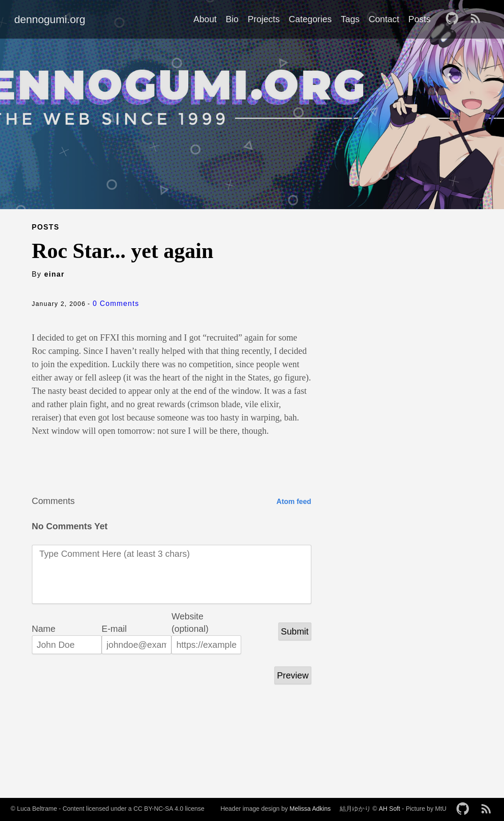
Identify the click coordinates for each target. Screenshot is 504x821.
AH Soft (389, 809)
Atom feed (294, 502)
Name (44, 629)
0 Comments (116, 303)
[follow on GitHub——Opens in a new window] (455, 19)
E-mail (114, 629)
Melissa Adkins (310, 809)
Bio (232, 19)
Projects (264, 19)
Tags (350, 19)
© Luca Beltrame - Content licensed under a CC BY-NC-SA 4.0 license (107, 809)
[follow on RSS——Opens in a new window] (478, 19)
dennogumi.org (50, 19)
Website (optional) (190, 617)
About (205, 19)
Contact (384, 19)
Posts (420, 19)
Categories (310, 19)
